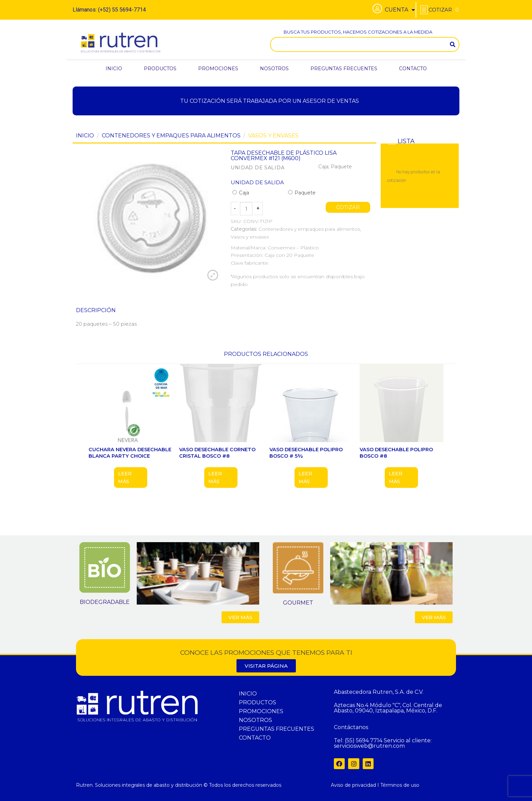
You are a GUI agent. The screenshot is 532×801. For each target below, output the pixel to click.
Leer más (125, 477)
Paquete (302, 193)
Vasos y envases (273, 136)
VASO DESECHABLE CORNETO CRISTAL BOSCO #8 (217, 453)
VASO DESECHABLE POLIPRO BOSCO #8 (396, 453)
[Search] (453, 44)
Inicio (85, 136)
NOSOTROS (274, 69)
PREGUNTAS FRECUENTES (344, 69)
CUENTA (400, 10)
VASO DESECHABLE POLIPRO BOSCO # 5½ (306, 453)
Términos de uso (400, 785)
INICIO (114, 69)
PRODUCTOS (160, 69)
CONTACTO (413, 69)
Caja (241, 193)
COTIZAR (348, 207)
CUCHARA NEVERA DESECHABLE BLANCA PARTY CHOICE (130, 453)
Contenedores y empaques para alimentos (171, 136)
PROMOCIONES (218, 69)
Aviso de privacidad (353, 785)
